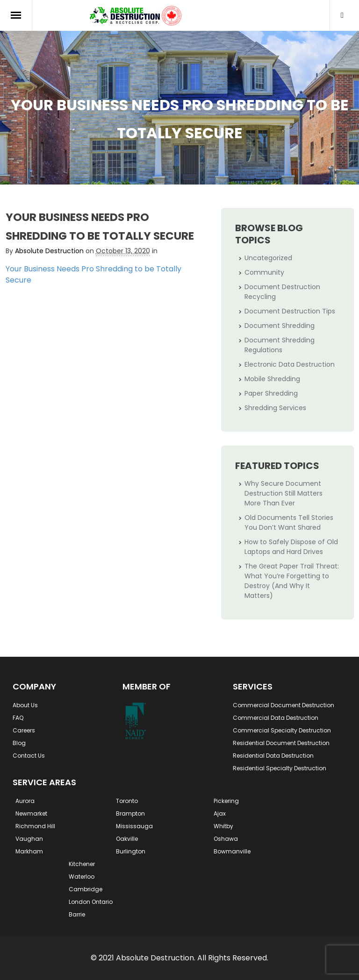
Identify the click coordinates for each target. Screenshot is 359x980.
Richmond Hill (35, 826)
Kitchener (82, 864)
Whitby (223, 826)
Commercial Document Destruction (284, 705)
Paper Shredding (271, 393)
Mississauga (134, 826)
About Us (25, 705)
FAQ (18, 718)
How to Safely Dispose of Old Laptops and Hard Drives (291, 547)
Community (264, 272)
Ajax (220, 813)
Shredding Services (275, 408)
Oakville (127, 839)
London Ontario (91, 902)
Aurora (25, 801)
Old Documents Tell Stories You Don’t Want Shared (289, 522)
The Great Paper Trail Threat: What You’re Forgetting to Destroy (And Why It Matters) (292, 581)
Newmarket (31, 813)
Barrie (77, 914)
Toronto (127, 801)
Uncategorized (268, 258)
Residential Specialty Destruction (280, 768)
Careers (24, 730)
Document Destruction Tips (290, 311)
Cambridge (86, 889)
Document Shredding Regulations (280, 345)
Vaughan (29, 839)
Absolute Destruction (49, 251)
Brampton (130, 813)
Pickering (226, 801)
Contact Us (29, 756)
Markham (29, 851)
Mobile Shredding (272, 379)
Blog (19, 743)
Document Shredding (280, 326)
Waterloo (82, 877)
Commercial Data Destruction (276, 718)
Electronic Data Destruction (290, 364)
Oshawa (226, 839)
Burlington (131, 851)
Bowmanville (232, 851)
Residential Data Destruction (273, 756)
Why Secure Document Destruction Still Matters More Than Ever (284, 493)
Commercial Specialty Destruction (282, 730)
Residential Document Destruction (281, 743)
